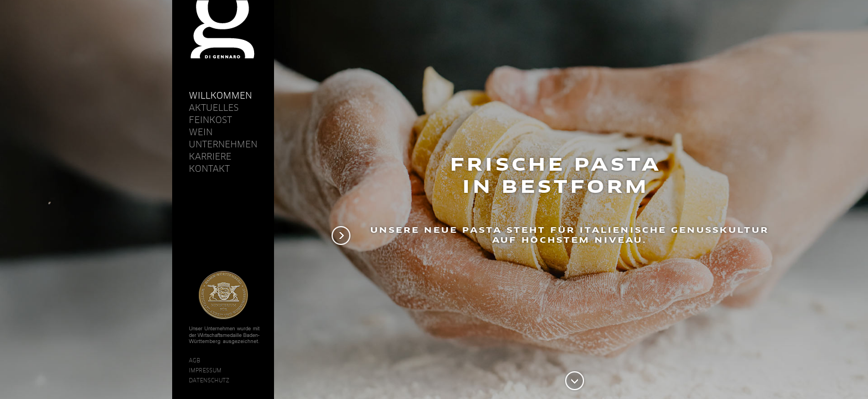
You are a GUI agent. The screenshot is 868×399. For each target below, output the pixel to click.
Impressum (205, 370)
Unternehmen (223, 144)
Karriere (210, 156)
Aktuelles (214, 108)
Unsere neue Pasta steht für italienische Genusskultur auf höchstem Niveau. (570, 235)
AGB (195, 360)
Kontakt (209, 168)
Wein (201, 132)
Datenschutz (209, 380)
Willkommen (220, 95)
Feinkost (210, 120)
